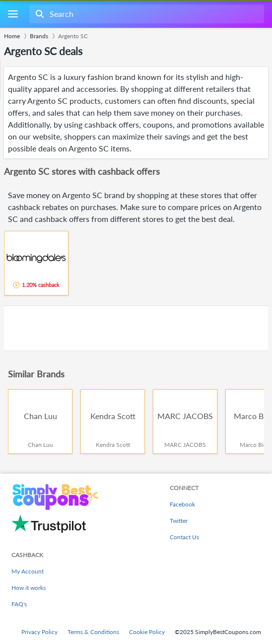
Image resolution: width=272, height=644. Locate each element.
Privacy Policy (39, 632)
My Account (28, 571)
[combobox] (146, 14)
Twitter (179, 521)
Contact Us (184, 537)
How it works (29, 588)
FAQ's (19, 604)
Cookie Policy (147, 632)
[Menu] (13, 14)
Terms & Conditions (93, 632)
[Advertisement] (136, 328)
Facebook (182, 504)
